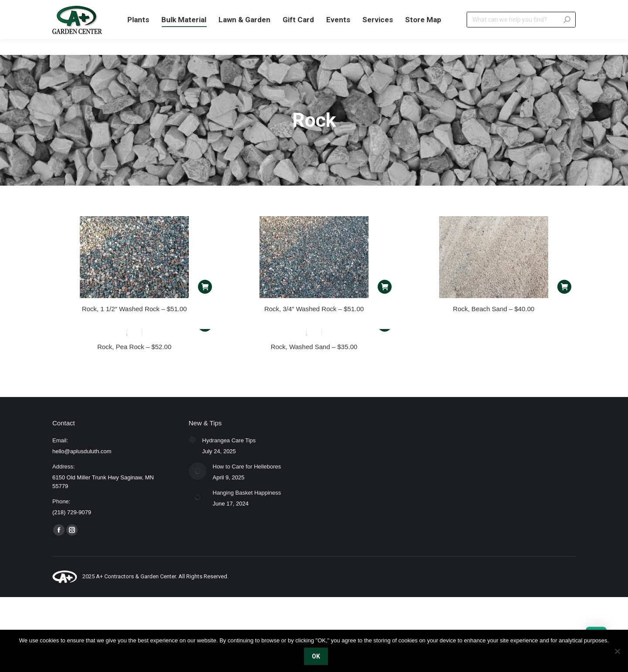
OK (316, 657)
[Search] (521, 35)
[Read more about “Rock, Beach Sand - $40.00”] (564, 287)
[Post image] (192, 440)
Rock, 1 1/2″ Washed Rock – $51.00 (135, 309)
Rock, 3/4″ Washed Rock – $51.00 (314, 309)
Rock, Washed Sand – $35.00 (314, 347)
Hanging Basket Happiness (247, 493)
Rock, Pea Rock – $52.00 (134, 347)
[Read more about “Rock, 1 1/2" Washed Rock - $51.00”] (205, 287)
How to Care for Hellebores (247, 467)
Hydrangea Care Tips (229, 440)
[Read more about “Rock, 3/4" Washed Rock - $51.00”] (385, 287)
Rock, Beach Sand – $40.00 (494, 309)
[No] (617, 651)
